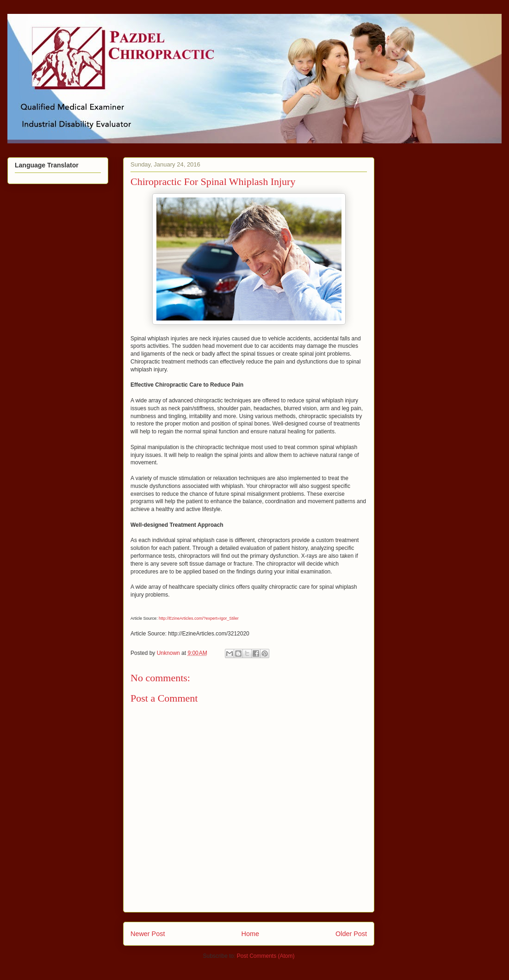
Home (250, 934)
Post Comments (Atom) (266, 956)
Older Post (351, 934)
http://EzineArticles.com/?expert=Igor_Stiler (199, 618)
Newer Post (148, 934)
